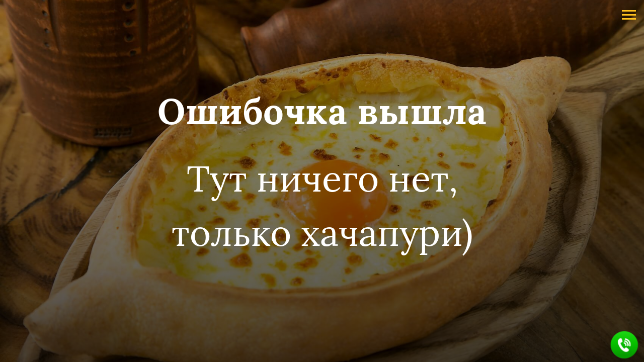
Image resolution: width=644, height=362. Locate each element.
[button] (625, 345)
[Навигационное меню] (629, 15)
